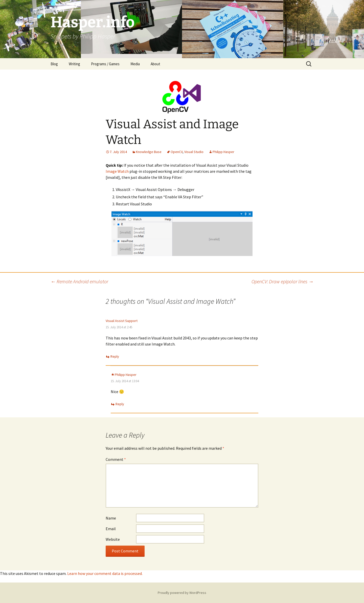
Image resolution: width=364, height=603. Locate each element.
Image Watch (117, 171)
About (155, 64)
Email (111, 529)
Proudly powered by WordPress (182, 593)
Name (111, 518)
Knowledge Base (149, 152)
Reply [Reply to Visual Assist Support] (115, 356)
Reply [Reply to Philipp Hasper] (120, 404)
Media (135, 64)
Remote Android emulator (79, 281)
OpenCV (177, 152)
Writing (74, 64)
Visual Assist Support (122, 321)
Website (113, 539)
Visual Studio (194, 152)
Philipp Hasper (223, 152)
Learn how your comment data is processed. (105, 573)
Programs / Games (105, 64)
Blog (54, 64)
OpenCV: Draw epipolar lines (282, 281)
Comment (116, 459)
